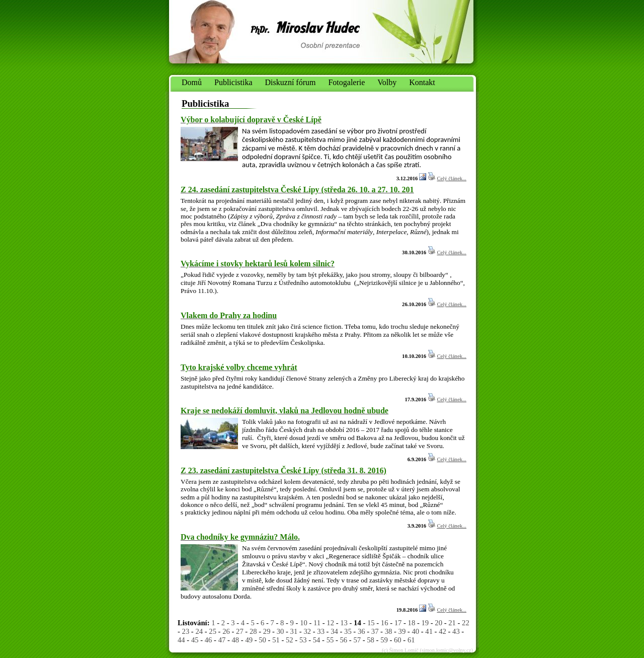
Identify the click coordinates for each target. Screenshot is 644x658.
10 (304, 623)
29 (267, 631)
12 (330, 623)
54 (317, 640)
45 (195, 640)
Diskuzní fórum (291, 82)
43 (456, 631)
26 (226, 631)
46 (209, 640)
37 (375, 631)
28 (253, 631)
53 (303, 640)
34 (334, 631)
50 (262, 640)
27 (240, 631)
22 (466, 623)
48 (236, 640)
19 (425, 623)
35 (348, 631)
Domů (192, 82)
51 (276, 640)
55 (330, 640)
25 (213, 631)
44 (181, 640)
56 (344, 640)
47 (222, 640)
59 (384, 640)
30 (280, 631)
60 (398, 640)
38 (389, 631)
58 (371, 640)
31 (294, 631)
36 (361, 631)
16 (385, 623)
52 (290, 640)
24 (199, 631)
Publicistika (233, 82)
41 (429, 631)
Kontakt (422, 82)
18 (412, 623)
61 (411, 640)
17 (398, 623)
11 (317, 623)
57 (357, 640)
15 (371, 623)
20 (438, 623)
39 (402, 631)
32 (307, 631)
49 (249, 640)
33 (321, 631)
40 (415, 631)
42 (442, 631)
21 (452, 623)
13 (344, 623)
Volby (387, 82)
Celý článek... (452, 178)
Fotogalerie (346, 82)
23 (186, 631)
